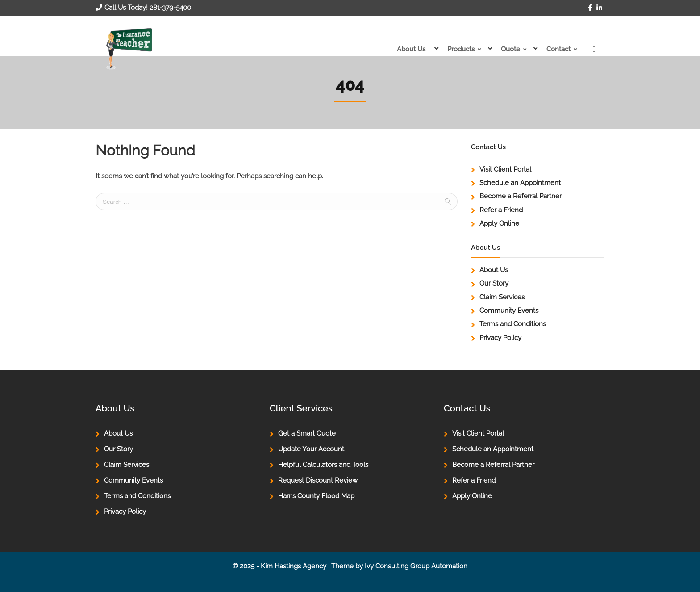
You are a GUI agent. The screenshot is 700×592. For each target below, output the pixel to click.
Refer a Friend (501, 210)
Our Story (494, 283)
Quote (509, 49)
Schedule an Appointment (520, 183)
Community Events (509, 311)
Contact (558, 49)
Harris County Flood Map (316, 496)
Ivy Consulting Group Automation (416, 566)
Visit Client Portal (505, 169)
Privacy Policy (500, 338)
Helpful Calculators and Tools (323, 465)
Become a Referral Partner (521, 196)
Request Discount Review (318, 480)
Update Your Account (311, 449)
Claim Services (502, 297)
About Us (406, 49)
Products (457, 49)
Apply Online (499, 223)
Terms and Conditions (513, 324)
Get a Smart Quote (307, 433)
